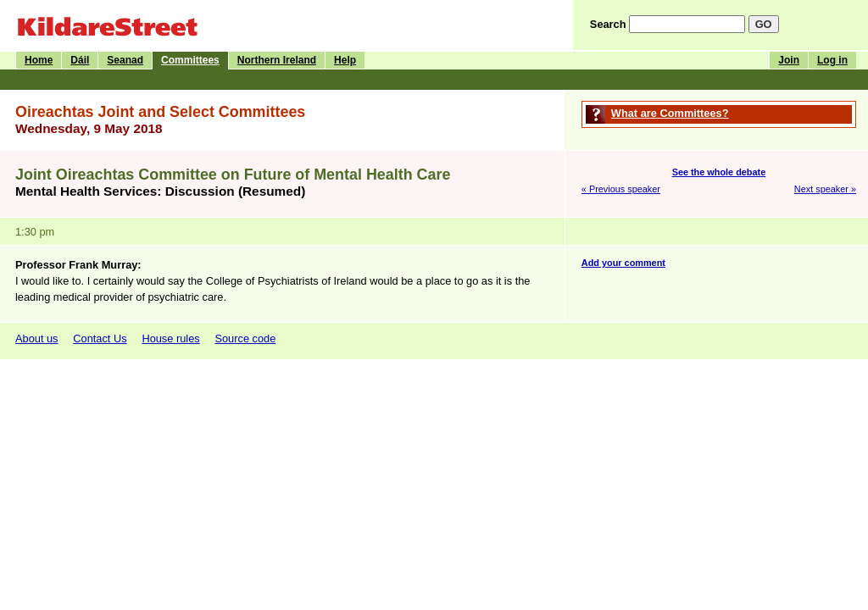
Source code (245, 338)
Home (39, 60)
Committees (190, 60)
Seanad (125, 60)
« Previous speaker (621, 189)
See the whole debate (719, 172)
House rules (170, 338)
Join (789, 60)
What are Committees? (670, 113)
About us (37, 338)
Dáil (80, 60)
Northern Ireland (277, 60)
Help (345, 60)
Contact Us (100, 338)
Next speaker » (825, 189)
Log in (832, 60)
